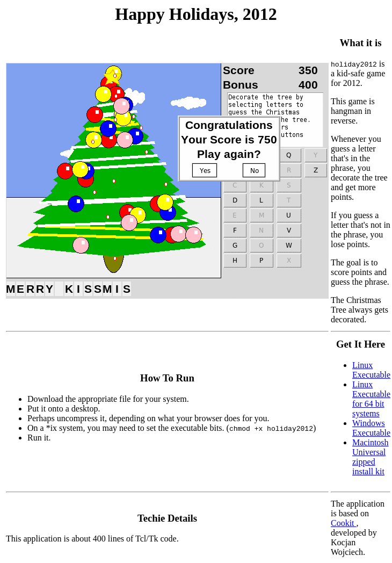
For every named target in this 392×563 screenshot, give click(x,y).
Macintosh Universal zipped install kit (371, 457)
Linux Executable (371, 370)
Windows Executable (371, 428)
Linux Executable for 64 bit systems (371, 399)
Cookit (344, 523)
